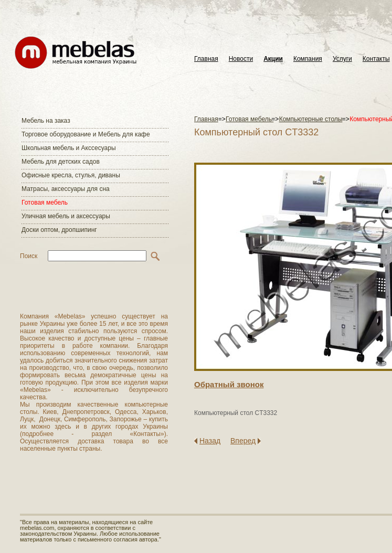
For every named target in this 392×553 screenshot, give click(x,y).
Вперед (243, 441)
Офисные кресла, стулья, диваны (71, 175)
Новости (241, 59)
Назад (210, 441)
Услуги (342, 59)
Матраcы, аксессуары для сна (66, 189)
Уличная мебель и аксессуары (66, 216)
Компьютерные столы (311, 119)
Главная (206, 59)
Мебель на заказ (46, 121)
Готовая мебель (45, 203)
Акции (273, 59)
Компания (308, 59)
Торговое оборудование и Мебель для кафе (86, 134)
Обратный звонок (229, 384)
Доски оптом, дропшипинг (59, 230)
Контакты (376, 59)
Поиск (29, 256)
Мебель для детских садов (61, 162)
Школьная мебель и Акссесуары (69, 148)
